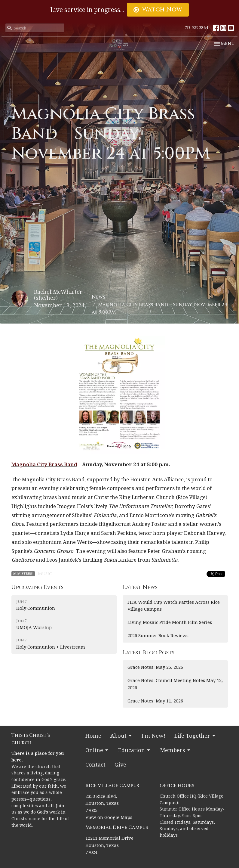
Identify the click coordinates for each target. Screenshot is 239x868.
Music (45, 574)
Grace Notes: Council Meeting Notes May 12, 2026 (175, 684)
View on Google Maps (109, 817)
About (121, 736)
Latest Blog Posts (149, 653)
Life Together (195, 736)
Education (135, 750)
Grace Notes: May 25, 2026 (155, 667)
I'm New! (153, 736)
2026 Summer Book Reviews (158, 635)
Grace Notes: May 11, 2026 (155, 701)
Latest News (140, 587)
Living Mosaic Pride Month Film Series (170, 622)
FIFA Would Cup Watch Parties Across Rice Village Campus (174, 605)
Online (97, 750)
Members (176, 750)
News (98, 297)
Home (93, 736)
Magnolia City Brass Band (44, 464)
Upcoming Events (37, 587)
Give (120, 764)
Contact (95, 764)
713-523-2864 (197, 28)
